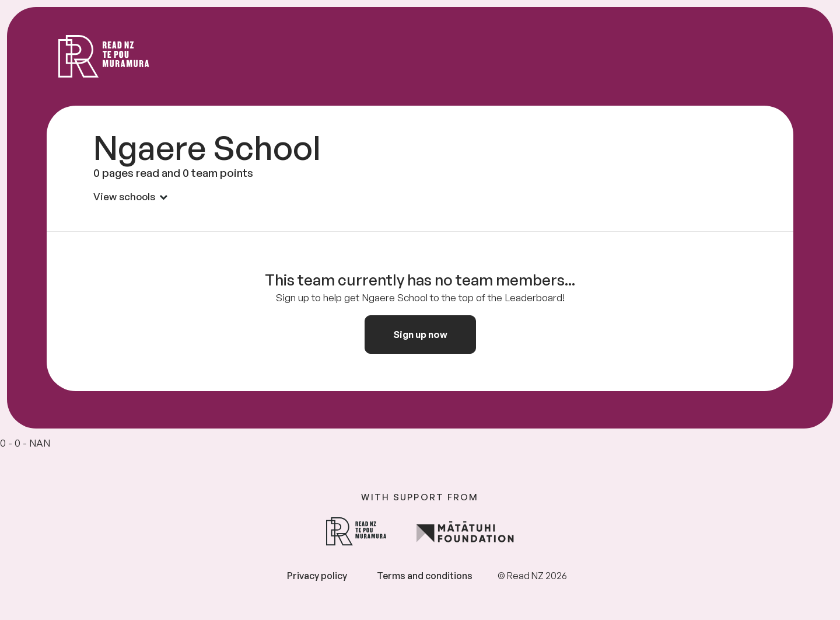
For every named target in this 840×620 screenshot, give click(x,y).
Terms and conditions (425, 576)
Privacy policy (317, 576)
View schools (130, 196)
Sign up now (420, 335)
